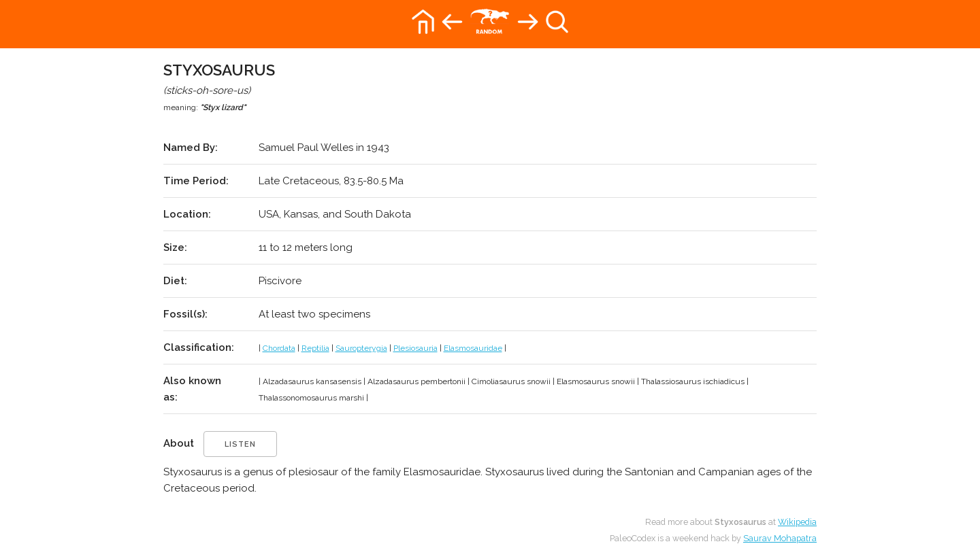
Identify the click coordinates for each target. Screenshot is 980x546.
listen (240, 444)
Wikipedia (797, 522)
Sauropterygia (361, 348)
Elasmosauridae (473, 348)
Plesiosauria (415, 348)
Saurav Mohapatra (780, 538)
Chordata (279, 348)
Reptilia (315, 348)
